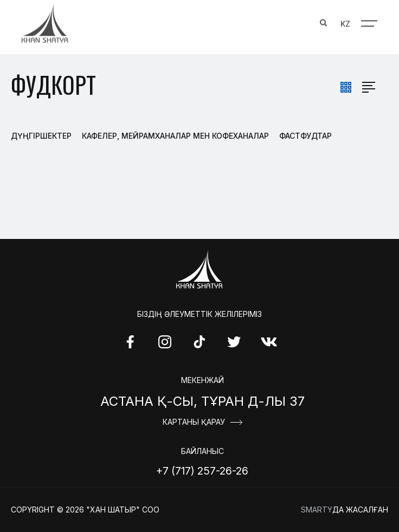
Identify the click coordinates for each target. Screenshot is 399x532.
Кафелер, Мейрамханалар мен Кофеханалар (175, 136)
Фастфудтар (305, 136)
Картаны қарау (194, 422)
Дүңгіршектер (41, 136)
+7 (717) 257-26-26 (202, 471)
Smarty (317, 510)
